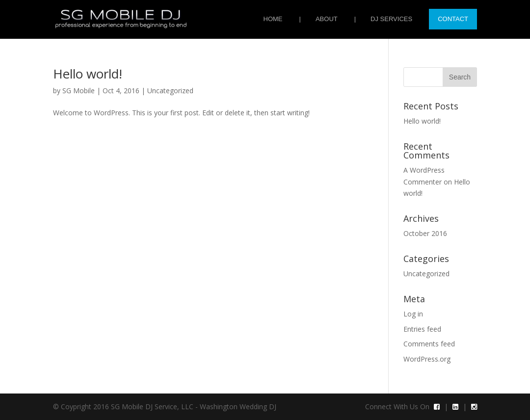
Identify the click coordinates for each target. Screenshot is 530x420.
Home (273, 19)
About (327, 19)
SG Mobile (79, 91)
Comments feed (429, 344)
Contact (453, 19)
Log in (413, 314)
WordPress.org (427, 359)
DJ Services (391, 19)
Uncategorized (170, 91)
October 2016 (425, 233)
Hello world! (88, 74)
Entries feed (422, 329)
